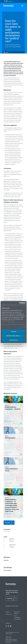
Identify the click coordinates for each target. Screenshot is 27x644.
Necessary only (13, 340)
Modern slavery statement (11, 640)
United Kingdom (7, 570)
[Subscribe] (11, 599)
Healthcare (6, 560)
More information (18, 327)
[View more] (9, 523)
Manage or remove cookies (12, 606)
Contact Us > (9, 614)
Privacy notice (9, 638)
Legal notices (9, 637)
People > (8, 612)
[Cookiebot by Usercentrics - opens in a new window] (19, 303)
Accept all (13, 331)
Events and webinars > (17, 613)
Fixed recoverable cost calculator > (18, 618)
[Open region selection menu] (8, 1)
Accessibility (8, 642)
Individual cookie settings (14, 336)
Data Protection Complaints (12, 641)
